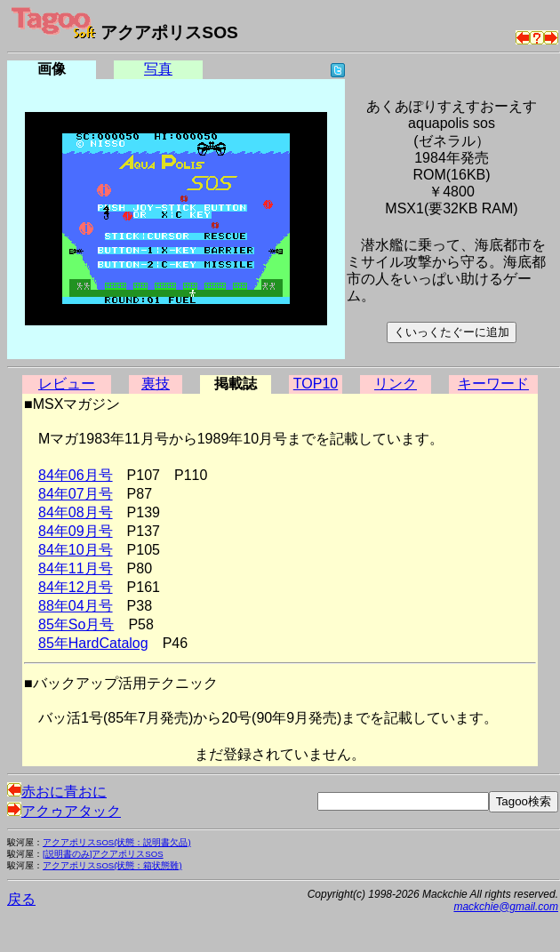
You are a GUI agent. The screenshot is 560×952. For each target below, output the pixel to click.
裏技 (156, 384)
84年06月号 (76, 475)
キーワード (493, 384)
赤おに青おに (57, 792)
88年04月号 (76, 606)
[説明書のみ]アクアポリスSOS (103, 854)
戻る (21, 899)
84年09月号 (76, 531)
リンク (396, 384)
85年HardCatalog (93, 643)
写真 (158, 69)
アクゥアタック (64, 811)
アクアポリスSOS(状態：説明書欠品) (117, 842)
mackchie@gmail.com (506, 907)
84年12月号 (76, 587)
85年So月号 (76, 624)
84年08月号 (76, 512)
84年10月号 (76, 550)
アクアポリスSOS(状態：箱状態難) (112, 865)
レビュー (67, 384)
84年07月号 (76, 494)
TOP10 (316, 384)
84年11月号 (76, 568)
